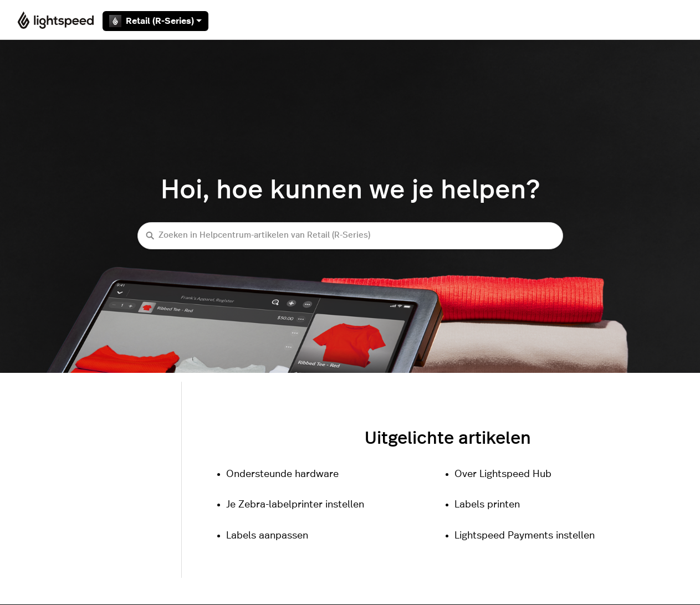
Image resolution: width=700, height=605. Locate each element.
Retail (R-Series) (155, 21)
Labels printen (487, 505)
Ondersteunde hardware (282, 474)
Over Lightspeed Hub (503, 474)
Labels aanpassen (267, 536)
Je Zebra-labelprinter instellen (295, 505)
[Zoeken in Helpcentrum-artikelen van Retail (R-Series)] (350, 236)
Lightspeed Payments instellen (525, 536)
